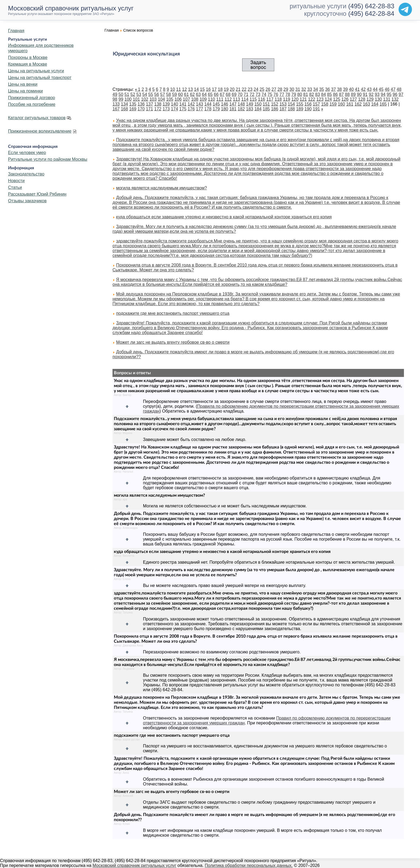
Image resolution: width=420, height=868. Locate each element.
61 (186, 94)
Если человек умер (27, 153)
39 (346, 89)
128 (362, 99)
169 (133, 109)
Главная (16, 31)
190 (308, 109)
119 (286, 99)
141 (183, 104)
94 (383, 94)
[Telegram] (405, 9)
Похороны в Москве (28, 57)
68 (228, 94)
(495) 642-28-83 (371, 6)
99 (121, 99)
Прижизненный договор (31, 98)
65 (210, 94)
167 (116, 109)
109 (203, 99)
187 (283, 109)
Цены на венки (23, 84)
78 (288, 94)
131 (387, 99)
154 (291, 104)
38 (339, 89)
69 (234, 94)
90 (359, 94)
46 (387, 89)
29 (286, 89)
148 (241, 104)
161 (350, 104)
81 (306, 94)
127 (353, 99)
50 (121, 94)
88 (347, 94)
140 (175, 104)
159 (333, 104)
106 (178, 99)
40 (351, 89)
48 (399, 89)
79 (294, 94)
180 (225, 109)
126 (345, 99)
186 (275, 109)
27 (274, 89)
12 (185, 89)
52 (133, 94)
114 (245, 99)
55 (151, 94)
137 (150, 104)
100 (128, 99)
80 (300, 94)
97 (401, 94)
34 (316, 89)
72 (252, 94)
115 (253, 99)
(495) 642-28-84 (371, 14)
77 (282, 94)
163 (367, 104)
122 (312, 99)
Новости (16, 181)
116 (262, 99)
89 (353, 94)
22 (244, 89)
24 (256, 89)
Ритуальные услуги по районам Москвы (48, 159)
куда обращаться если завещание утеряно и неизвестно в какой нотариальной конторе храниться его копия (224, 217)
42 (363, 89)
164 (375, 104)
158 (325, 104)
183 (250, 109)
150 (258, 104)
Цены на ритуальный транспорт (40, 78)
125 (337, 99)
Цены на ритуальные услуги (36, 71)
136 (141, 104)
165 (383, 104)
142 (191, 104)
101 (136, 99)
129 (370, 99)
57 (163, 94)
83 (318, 94)
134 (124, 104)
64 (204, 94)
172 (158, 109)
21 (238, 89)
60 (181, 94)
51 (127, 94)
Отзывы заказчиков (27, 201)
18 (220, 89)
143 (200, 104)
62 (192, 94)
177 (200, 109)
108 (195, 99)
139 (166, 104)
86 (335, 94)
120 (295, 99)
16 (208, 89)
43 (369, 89)
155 (300, 104)
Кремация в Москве (28, 64)
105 (170, 99)
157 (316, 104)
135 (133, 104)
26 (268, 89)
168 (124, 109)
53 (139, 94)
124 (328, 99)
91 (365, 94)
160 (341, 104)
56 (157, 94)
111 (220, 99)
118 (278, 99)
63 (198, 94)
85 (329, 94)
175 (183, 109)
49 (115, 94)
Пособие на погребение (32, 104)
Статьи (15, 187)
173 (166, 109)
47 (393, 89)
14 (196, 89)
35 (322, 89)
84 (324, 94)
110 (211, 99)
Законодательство (26, 174)
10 (172, 89)
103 (153, 99)
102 (145, 99)
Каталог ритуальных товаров (37, 118)
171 (150, 109)
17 (214, 89)
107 (187, 99)
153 (283, 104)
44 (375, 89)
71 (246, 94)
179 (216, 109)
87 (342, 94)
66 (216, 94)
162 (358, 104)
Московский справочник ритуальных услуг (135, 865)
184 (258, 109)
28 (280, 89)
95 (389, 94)
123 (320, 99)
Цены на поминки (25, 91)
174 (175, 109)
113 (237, 99)
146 (225, 104)
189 (300, 109)
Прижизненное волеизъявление (40, 131)
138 (158, 104)
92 (371, 94)
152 (275, 104)
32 (304, 89)
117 (270, 99)
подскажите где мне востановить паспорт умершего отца (173, 313)
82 (312, 94)
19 (226, 89)
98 (115, 99)
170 (141, 109)
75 (270, 94)
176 (191, 109)
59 (175, 94)
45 (381, 89)
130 (378, 99)
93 (377, 94)
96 (395, 94)
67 (222, 94)
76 (276, 94)
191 (316, 109)
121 (303, 99)
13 (190, 89)
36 (328, 89)
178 (208, 109)
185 (266, 109)
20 (232, 89)
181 (233, 109)
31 (298, 89)
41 (357, 89)
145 (216, 104)
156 (308, 104)
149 (250, 104)
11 (179, 89)
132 (395, 99)
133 (116, 104)
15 (202, 89)
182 (241, 109)
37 (333, 89)
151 (266, 104)
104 (161, 99)
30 (292, 89)
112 (228, 99)
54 (145, 94)
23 (250, 89)
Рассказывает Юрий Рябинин (37, 194)
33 (310, 89)
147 (233, 104)
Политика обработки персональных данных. (249, 865)
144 (208, 104)
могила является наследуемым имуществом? (161, 188)
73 (258, 94)
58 (168, 94)
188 (291, 109)
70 (240, 94)
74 (264, 94)
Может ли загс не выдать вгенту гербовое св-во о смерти (173, 342)
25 (262, 89)
